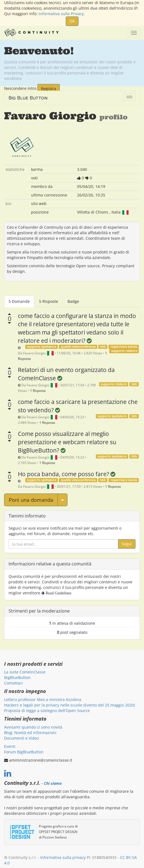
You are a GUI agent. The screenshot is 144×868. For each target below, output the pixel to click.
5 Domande (19, 301)
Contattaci (13, 683)
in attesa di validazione (72, 623)
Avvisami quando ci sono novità (33, 727)
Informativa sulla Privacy (61, 14)
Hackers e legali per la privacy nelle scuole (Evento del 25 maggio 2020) (70, 705)
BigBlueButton (17, 677)
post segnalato (72, 632)
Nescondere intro (20, 88)
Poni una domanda (31, 500)
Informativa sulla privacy (63, 857)
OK (72, 21)
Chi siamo (53, 783)
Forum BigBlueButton (24, 752)
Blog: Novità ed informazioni (30, 733)
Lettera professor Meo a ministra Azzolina (43, 699)
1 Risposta (38, 390)
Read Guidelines (58, 593)
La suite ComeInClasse (25, 672)
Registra (49, 89)
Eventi (10, 746)
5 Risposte (49, 301)
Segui (127, 544)
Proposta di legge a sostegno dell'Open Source (47, 711)
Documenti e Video (21, 738)
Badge (73, 301)
